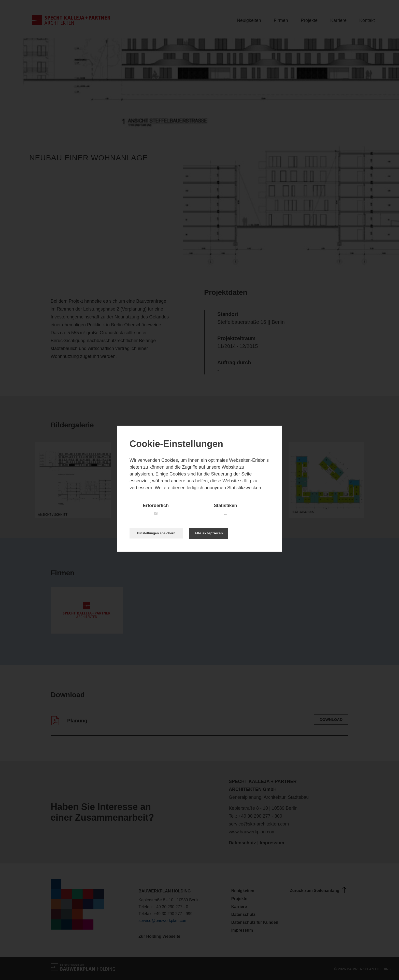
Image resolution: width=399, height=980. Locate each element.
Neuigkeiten (249, 20)
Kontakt (367, 20)
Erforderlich (156, 506)
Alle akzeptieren (209, 533)
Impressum (272, 843)
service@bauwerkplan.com (163, 921)
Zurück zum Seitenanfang (319, 890)
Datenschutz (242, 843)
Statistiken (225, 506)
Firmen (281, 20)
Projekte (309, 20)
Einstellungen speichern (156, 533)
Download (331, 719)
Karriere (338, 20)
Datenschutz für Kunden (255, 922)
